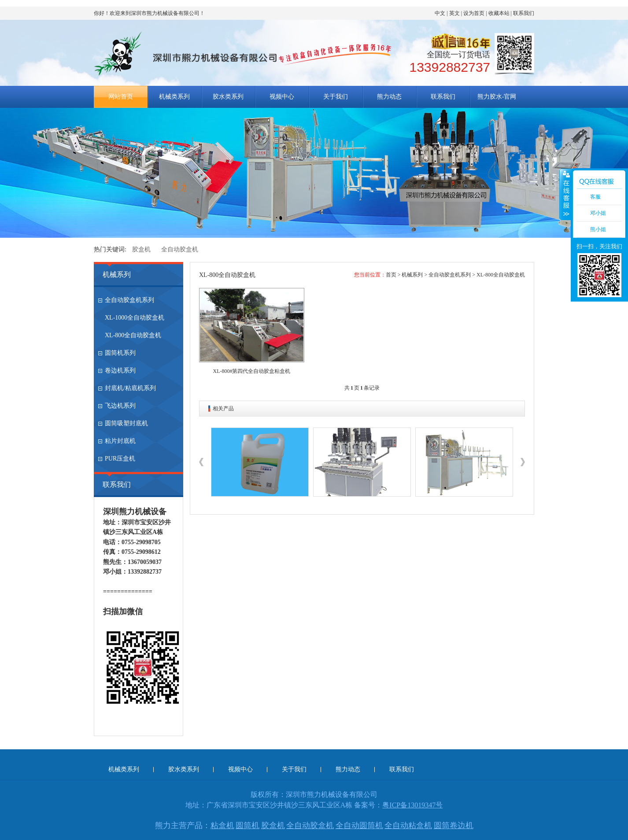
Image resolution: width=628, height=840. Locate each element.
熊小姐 (598, 229)
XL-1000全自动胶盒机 (135, 318)
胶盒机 (141, 249)
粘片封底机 (120, 441)
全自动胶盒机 (180, 249)
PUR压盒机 (120, 459)
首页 (391, 275)
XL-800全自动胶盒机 (133, 335)
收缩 (565, 194)
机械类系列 (174, 97)
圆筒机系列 (120, 353)
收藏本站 (499, 13)
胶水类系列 (228, 97)
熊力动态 (389, 97)
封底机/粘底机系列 (130, 388)
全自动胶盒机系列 (129, 300)
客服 (595, 197)
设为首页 (474, 13)
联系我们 (524, 13)
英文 (454, 13)
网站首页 (121, 97)
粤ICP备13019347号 (412, 805)
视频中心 (282, 97)
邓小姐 (598, 213)
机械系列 (117, 274)
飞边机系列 (120, 406)
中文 (440, 13)
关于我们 (336, 97)
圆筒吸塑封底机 (126, 423)
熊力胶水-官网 (497, 97)
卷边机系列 (120, 370)
